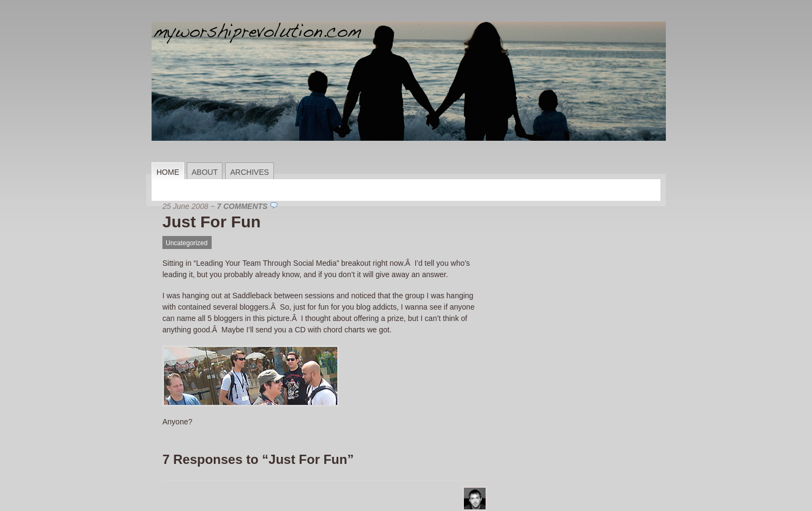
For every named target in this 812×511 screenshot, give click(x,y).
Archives (250, 172)
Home (168, 172)
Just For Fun (212, 222)
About (205, 172)
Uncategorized (186, 243)
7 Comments (242, 206)
